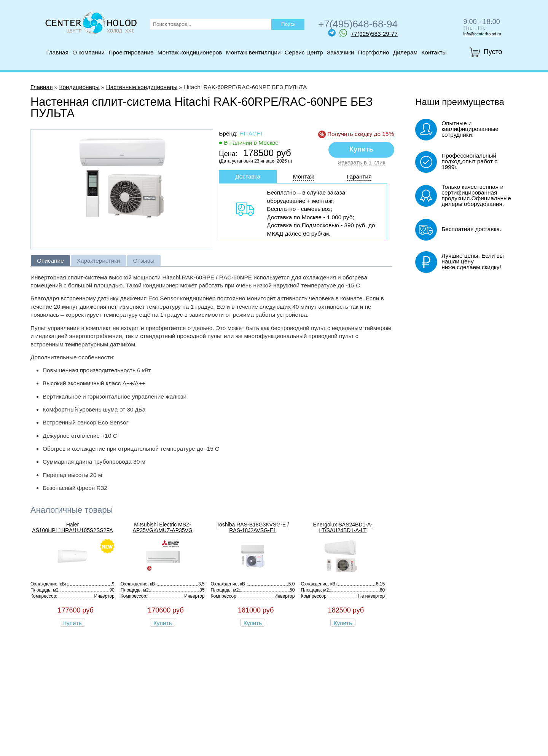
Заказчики (341, 52)
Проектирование (131, 52)
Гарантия (359, 176)
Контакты (434, 52)
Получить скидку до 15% (361, 134)
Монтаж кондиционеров (190, 52)
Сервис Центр (304, 52)
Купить (72, 623)
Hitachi (251, 133)
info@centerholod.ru (482, 34)
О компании (88, 52)
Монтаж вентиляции (253, 52)
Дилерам (405, 52)
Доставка (248, 176)
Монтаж (304, 176)
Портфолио (374, 52)
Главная (57, 52)
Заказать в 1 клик (362, 163)
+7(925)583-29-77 (369, 33)
